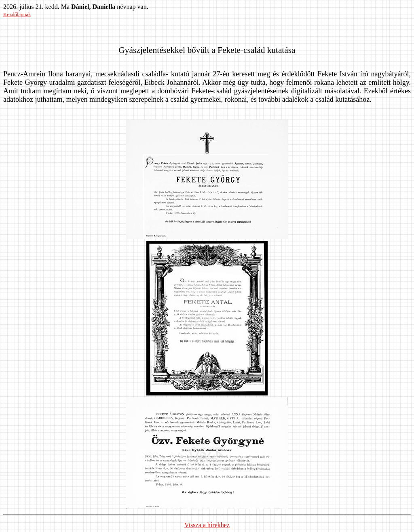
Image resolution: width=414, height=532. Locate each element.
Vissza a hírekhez (207, 525)
